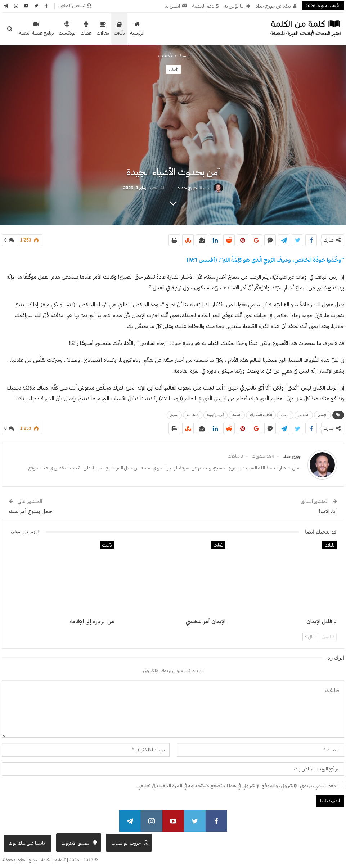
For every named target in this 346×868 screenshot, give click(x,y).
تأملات (119, 29)
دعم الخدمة (205, 6)
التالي (310, 634)
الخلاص (304, 413)
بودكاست (67, 29)
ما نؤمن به (237, 6)
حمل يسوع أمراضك (31, 508)
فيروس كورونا (215, 413)
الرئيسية (137, 29)
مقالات (103, 29)
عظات (86, 29)
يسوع (174, 413)
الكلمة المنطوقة (261, 413)
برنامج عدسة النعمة (36, 29)
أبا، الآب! (328, 508)
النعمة (237, 413)
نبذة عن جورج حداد (276, 6)
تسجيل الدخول (75, 6)
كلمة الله (193, 413)
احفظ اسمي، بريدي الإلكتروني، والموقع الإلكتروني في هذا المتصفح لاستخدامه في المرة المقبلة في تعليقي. (237, 783)
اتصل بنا (176, 6)
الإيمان (322, 413)
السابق (328, 634)
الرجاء (285, 413)
